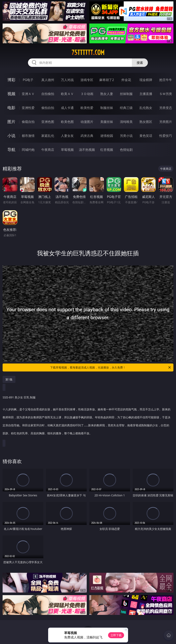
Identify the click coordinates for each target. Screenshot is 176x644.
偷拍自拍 (48, 108)
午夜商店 (48, 150)
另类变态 (166, 108)
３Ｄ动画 (87, 94)
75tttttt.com (88, 52)
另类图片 (166, 122)
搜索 (140, 63)
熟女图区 (146, 122)
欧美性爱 (87, 108)
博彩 (11, 80)
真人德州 (48, 80)
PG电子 (28, 80)
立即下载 (116, 635)
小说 (11, 136)
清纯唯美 (126, 122)
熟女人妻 (107, 94)
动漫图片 (87, 122)
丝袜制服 (126, 94)
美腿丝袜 (107, 122)
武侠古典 (87, 136)
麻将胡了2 (107, 80)
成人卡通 (67, 108)
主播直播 (146, 94)
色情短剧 (126, 150)
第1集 (9, 379)
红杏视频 (107, 150)
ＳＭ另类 (166, 94)
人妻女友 (67, 136)
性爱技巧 (166, 136)
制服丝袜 (107, 108)
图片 (11, 122)
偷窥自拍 (28, 122)
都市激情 (28, 136)
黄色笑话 (146, 136)
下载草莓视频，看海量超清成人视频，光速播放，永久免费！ (111, 367)
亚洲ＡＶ (28, 94)
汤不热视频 (87, 150)
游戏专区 (87, 80)
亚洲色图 (48, 122)
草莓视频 (67, 150)
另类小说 (126, 136)
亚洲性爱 (28, 108)
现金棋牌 (146, 80)
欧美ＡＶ (67, 94)
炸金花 (126, 80)
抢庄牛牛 (166, 80)
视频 (11, 94)
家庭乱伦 (48, 136)
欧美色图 (67, 122)
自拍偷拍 (48, 94)
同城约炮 (28, 150)
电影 (11, 108)
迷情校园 (107, 136)
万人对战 (67, 80)
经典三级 (126, 108)
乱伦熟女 (146, 108)
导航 (11, 150)
